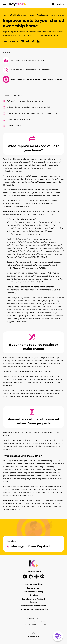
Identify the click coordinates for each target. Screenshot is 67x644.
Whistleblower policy (34, 592)
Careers (34, 602)
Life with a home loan (18, 15)
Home (5, 15)
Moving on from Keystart (38, 15)
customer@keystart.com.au (41, 182)
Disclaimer (34, 595)
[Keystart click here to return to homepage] (18, 5)
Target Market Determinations (34, 606)
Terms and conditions (33, 584)
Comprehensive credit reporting (33, 609)
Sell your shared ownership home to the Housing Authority (30, 114)
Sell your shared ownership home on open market (26, 107)
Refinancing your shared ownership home (23, 101)
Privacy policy (33, 588)
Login (61, 4)
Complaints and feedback (33, 599)
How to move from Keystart (17, 120)
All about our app (12, 126)
